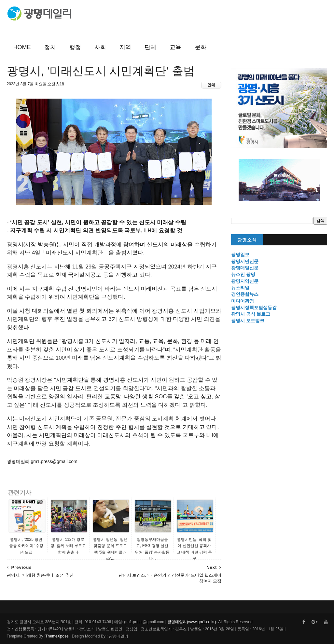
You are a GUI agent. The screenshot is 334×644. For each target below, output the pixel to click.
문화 (201, 47)
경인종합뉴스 (245, 294)
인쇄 (211, 85)
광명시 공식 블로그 (251, 314)
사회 (100, 47)
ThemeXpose (57, 636)
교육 (175, 47)
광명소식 (247, 240)
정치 (50, 47)
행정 (75, 47)
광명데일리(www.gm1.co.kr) (192, 622)
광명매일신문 (245, 268)
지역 (125, 47)
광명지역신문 (245, 281)
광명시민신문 (245, 261)
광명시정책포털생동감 (254, 308)
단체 (150, 47)
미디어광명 (243, 301)
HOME (22, 47)
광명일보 (240, 254)
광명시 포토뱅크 (248, 321)
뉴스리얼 (240, 288)
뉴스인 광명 (243, 274)
